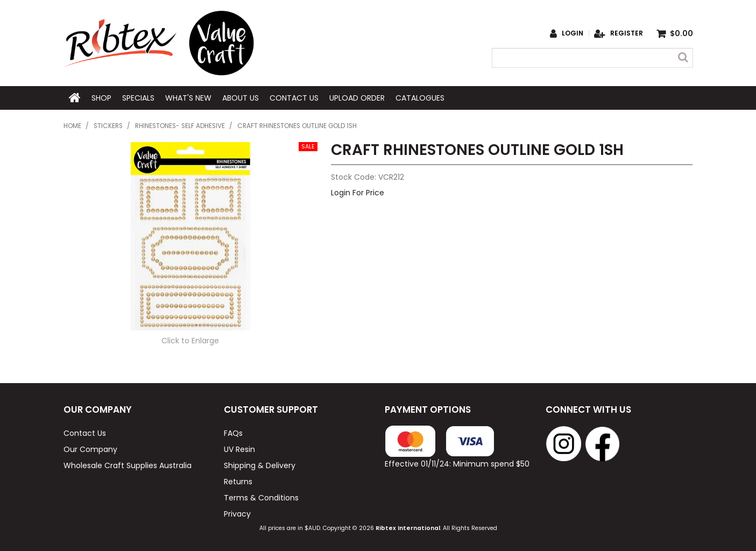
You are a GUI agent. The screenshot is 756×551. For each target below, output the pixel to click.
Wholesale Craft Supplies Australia (128, 465)
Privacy (237, 514)
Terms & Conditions (261, 498)
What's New (188, 98)
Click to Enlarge (190, 341)
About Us (241, 98)
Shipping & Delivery (260, 465)
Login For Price (358, 193)
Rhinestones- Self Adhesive (180, 126)
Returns (238, 482)
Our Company (90, 449)
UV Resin (239, 449)
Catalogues (420, 98)
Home (75, 98)
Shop (101, 98)
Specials (138, 98)
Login (573, 33)
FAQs (233, 433)
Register (627, 33)
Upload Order (357, 98)
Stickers (108, 126)
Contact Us (294, 98)
